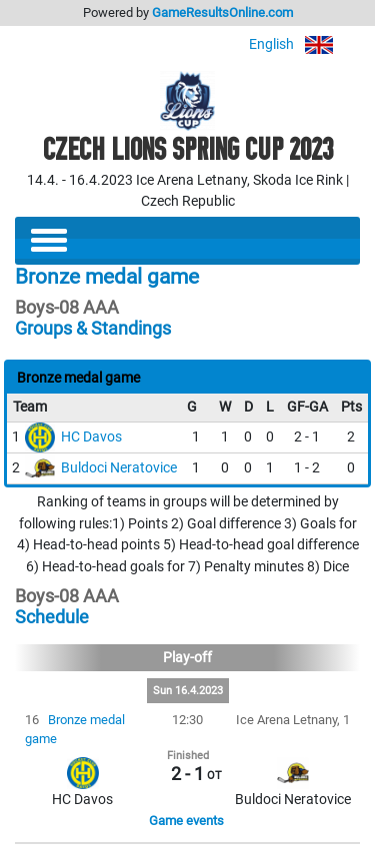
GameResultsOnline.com (222, 12)
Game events (186, 821)
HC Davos (91, 437)
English (304, 44)
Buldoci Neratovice (119, 468)
